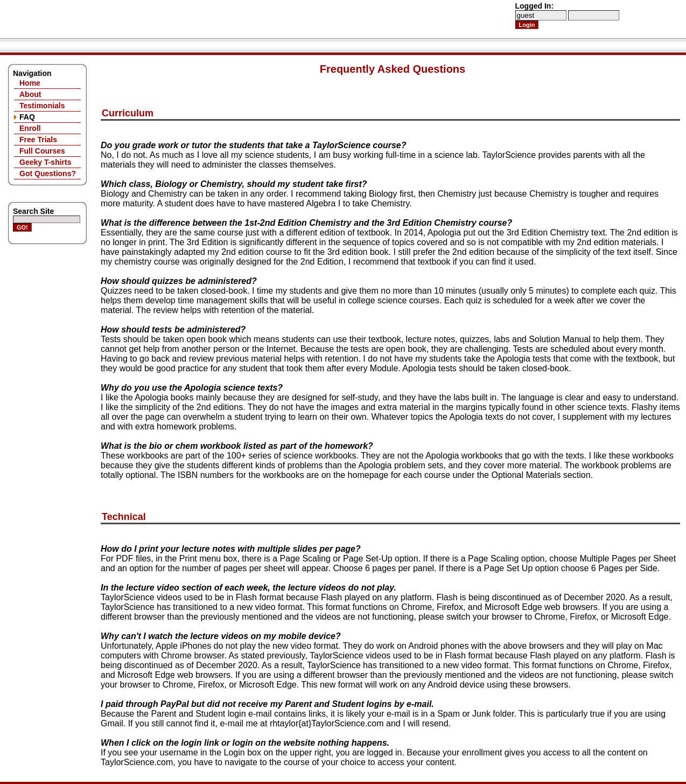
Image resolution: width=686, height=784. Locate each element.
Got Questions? (48, 174)
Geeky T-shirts (45, 162)
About (30, 94)
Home (30, 83)
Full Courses (42, 151)
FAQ (27, 117)
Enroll (30, 128)
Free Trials (38, 140)
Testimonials (42, 106)
